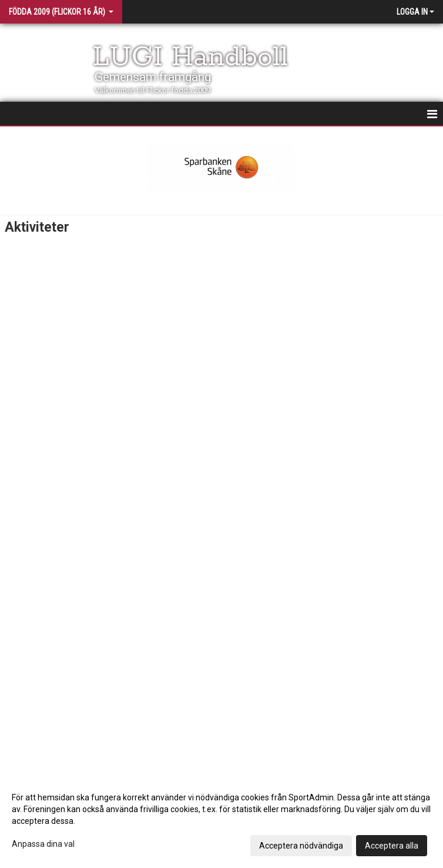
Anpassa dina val (43, 844)
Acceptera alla (392, 846)
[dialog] (221, 821)
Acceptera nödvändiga (301, 846)
